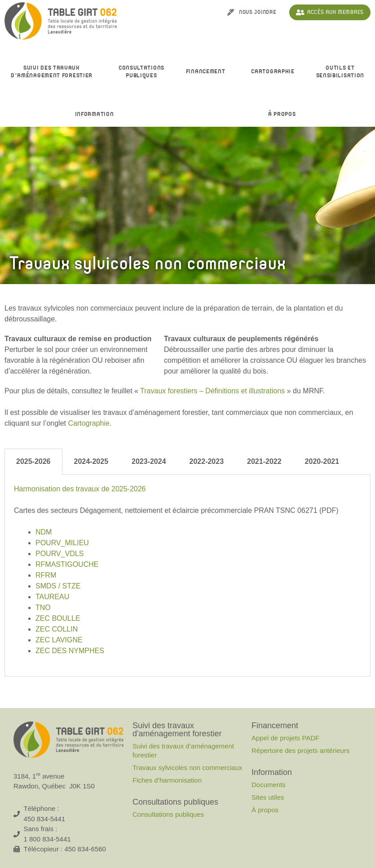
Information (97, 115)
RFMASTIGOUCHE (67, 564)
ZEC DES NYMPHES (70, 651)
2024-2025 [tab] (91, 461)
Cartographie (273, 71)
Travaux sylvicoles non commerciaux (187, 768)
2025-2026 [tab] (33, 461)
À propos (284, 115)
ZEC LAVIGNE (59, 640)
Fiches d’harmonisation (167, 780)
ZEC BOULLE (58, 618)
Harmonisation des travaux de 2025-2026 (80, 489)
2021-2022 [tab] (264, 461)
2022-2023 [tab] (207, 461)
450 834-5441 (45, 819)
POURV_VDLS (60, 554)
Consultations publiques (168, 814)
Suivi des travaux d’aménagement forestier (54, 72)
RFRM (46, 575)
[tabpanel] (187, 576)
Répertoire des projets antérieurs (300, 750)
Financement (208, 72)
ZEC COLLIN (57, 629)
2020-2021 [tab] (322, 461)
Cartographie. (90, 423)
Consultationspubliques (141, 72)
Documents (269, 785)
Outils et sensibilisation (340, 72)
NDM (44, 532)
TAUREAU (52, 597)
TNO (43, 608)
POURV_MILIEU (62, 543)
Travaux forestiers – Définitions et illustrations (212, 391)
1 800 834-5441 (47, 839)
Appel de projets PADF (285, 738)
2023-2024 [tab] (149, 461)
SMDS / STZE (58, 586)
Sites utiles (268, 797)
